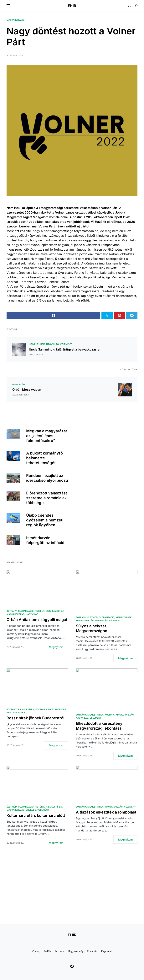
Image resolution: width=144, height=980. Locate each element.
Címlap (36, 951)
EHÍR (72, 6)
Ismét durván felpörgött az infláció (45, 540)
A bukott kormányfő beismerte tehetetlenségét (44, 458)
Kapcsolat (106, 951)
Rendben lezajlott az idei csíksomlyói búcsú (47, 478)
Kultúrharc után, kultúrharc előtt (36, 815)
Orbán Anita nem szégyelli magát (37, 620)
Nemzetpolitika (16, 712)
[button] (8, 6)
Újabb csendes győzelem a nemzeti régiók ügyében (45, 520)
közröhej (58, 611)
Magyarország (15, 20)
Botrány (12, 611)
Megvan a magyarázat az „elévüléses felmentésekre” (47, 436)
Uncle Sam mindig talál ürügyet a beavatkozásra (64, 349)
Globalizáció (26, 611)
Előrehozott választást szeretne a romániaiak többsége (47, 498)
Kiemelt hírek (37, 344)
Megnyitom (56, 647)
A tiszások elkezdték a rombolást (106, 812)
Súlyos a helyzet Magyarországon (92, 628)
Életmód (93, 617)
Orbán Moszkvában (27, 389)
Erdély (47, 951)
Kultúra (110, 715)
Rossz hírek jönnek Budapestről (35, 718)
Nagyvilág (52, 344)
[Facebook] (72, 966)
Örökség (31, 810)
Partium (59, 951)
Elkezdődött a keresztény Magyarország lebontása (99, 726)
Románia (92, 951)
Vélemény (66, 344)
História (40, 807)
